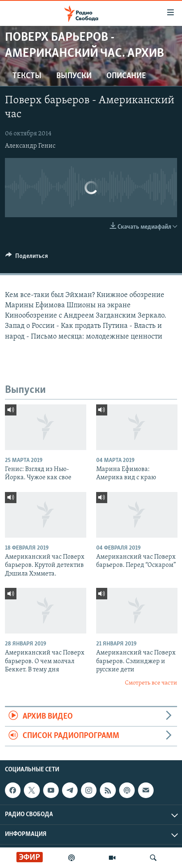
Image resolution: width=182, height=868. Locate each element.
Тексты (27, 76)
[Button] (27, 258)
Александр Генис (30, 146)
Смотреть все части (151, 683)
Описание (126, 76)
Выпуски (74, 76)
